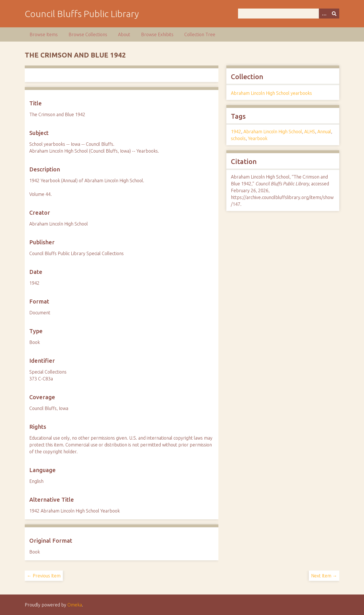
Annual (324, 132)
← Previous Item (44, 576)
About (124, 34)
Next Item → (324, 576)
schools (238, 138)
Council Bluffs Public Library (82, 14)
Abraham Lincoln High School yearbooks (271, 93)
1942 (236, 132)
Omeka (75, 605)
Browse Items (44, 34)
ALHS (310, 132)
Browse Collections (88, 34)
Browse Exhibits (157, 34)
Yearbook (258, 138)
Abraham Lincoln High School (273, 132)
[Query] (289, 14)
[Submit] (334, 14)
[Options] (324, 14)
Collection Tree (200, 34)
